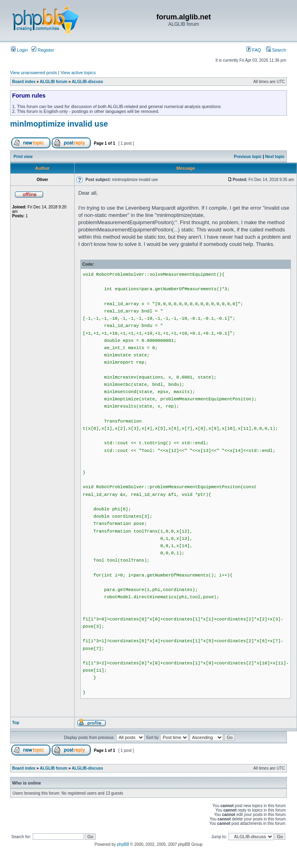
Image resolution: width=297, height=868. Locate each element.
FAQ (254, 50)
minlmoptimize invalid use (59, 124)
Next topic (275, 157)
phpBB (123, 844)
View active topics (78, 73)
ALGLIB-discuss (88, 82)
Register (43, 50)
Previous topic (248, 157)
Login (19, 50)
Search (276, 50)
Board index (24, 82)
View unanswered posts (33, 73)
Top (16, 723)
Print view (23, 157)
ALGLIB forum (54, 82)
